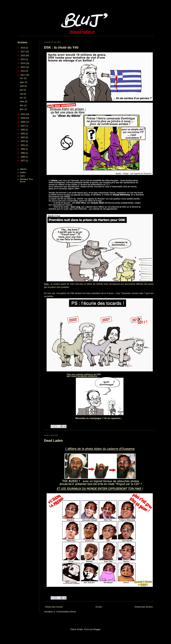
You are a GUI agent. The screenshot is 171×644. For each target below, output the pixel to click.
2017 (23, 52)
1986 (23, 157)
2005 (23, 134)
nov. (22, 78)
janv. (22, 109)
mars (22, 101)
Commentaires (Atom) (66, 612)
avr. (22, 98)
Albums (23, 169)
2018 (23, 48)
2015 (23, 59)
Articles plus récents (54, 607)
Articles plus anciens (144, 607)
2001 (23, 145)
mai (22, 94)
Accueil (99, 607)
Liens (22, 176)
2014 (23, 63)
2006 (23, 130)
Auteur (23, 172)
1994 (23, 149)
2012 (23, 71)
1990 (23, 153)
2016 (23, 56)
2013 (23, 67)
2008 (23, 122)
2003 (23, 137)
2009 (23, 118)
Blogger (97, 629)
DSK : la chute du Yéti (61, 47)
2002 (23, 141)
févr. (22, 105)
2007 (23, 126)
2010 (23, 114)
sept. (22, 82)
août (22, 86)
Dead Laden (53, 441)
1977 (23, 161)
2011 (23, 75)
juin (22, 90)
